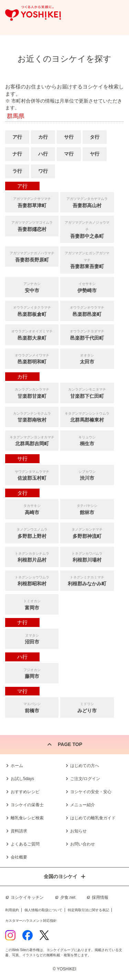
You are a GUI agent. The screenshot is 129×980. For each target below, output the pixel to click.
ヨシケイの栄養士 (27, 805)
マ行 (69, 154)
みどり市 (87, 707)
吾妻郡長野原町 (32, 256)
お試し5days (22, 779)
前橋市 (32, 707)
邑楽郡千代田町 (87, 334)
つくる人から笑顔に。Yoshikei (33, 13)
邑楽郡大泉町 (32, 334)
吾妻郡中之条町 (87, 229)
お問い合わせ (83, 844)
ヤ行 (95, 154)
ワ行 (43, 171)
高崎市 (32, 509)
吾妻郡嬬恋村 (32, 226)
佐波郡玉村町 (32, 475)
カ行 (43, 137)
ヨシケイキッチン (27, 897)
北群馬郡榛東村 (87, 417)
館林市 (87, 509)
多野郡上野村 (32, 532)
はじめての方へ (85, 766)
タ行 (95, 137)
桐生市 (87, 440)
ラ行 (17, 171)
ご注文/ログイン (85, 779)
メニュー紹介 (83, 805)
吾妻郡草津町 (32, 202)
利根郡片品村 (32, 557)
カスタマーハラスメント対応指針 (31, 921)
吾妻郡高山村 (87, 202)
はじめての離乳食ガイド (93, 818)
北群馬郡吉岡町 (32, 440)
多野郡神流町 (87, 532)
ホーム (17, 766)
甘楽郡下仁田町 (87, 392)
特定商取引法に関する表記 (88, 910)
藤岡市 (32, 673)
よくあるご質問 (25, 844)
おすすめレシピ (25, 792)
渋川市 (87, 475)
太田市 (87, 358)
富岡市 (32, 604)
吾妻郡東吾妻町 (87, 259)
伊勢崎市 (87, 287)
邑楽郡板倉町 (32, 311)
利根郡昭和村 (32, 580)
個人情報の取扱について (43, 910)
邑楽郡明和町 (32, 358)
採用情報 (100, 897)
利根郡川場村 (87, 557)
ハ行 (43, 154)
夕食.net (68, 897)
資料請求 (19, 831)
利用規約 (12, 910)
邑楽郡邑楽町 (87, 311)
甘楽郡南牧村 (32, 417)
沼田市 (32, 638)
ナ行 (17, 154)
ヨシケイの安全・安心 (91, 792)
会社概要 (19, 857)
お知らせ (78, 831)
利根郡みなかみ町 (87, 580)
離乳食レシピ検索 (27, 818)
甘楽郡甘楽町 (32, 392)
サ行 (69, 137)
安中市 (32, 287)
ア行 (17, 137)
